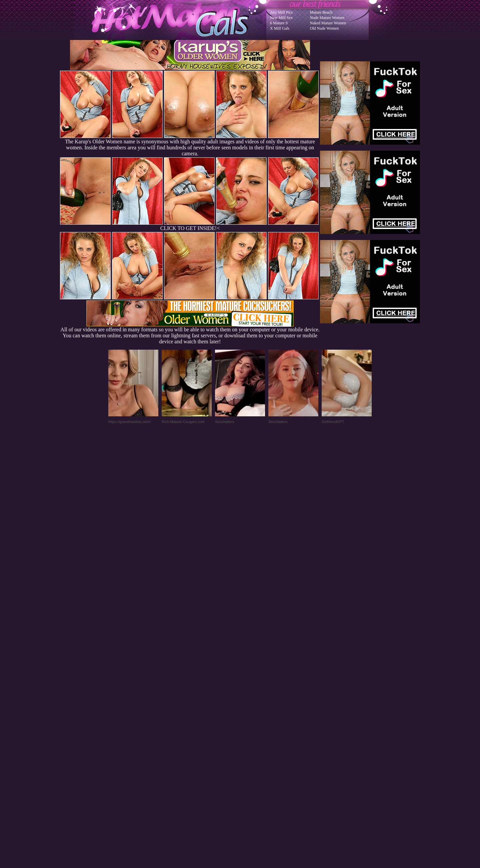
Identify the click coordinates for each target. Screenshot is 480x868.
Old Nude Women (324, 28)
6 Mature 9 (279, 23)
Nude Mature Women (327, 18)
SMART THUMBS (252, 734)
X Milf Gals (280, 28)
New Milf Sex (281, 18)
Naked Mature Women (328, 23)
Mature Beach (321, 12)
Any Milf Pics (281, 12)
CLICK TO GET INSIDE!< (190, 228)
